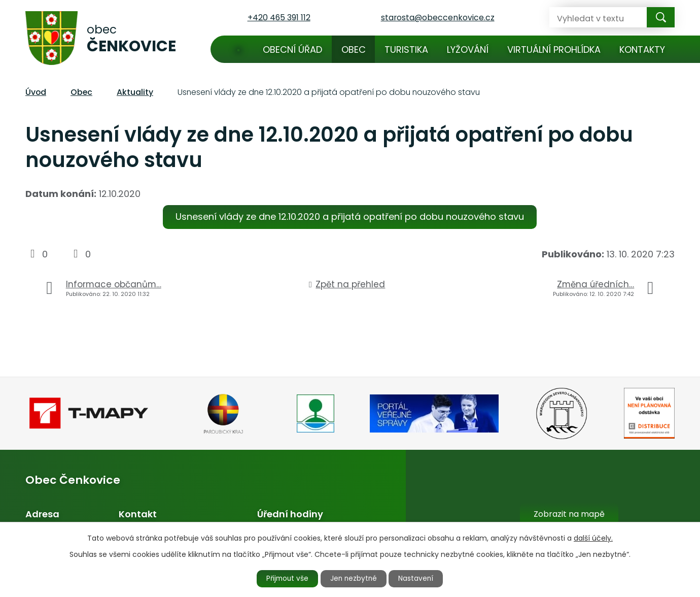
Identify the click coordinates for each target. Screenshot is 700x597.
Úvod (238, 49)
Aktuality (135, 92)
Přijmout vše (285, 578)
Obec (354, 49)
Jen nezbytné (354, 578)
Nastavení (419, 578)
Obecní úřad (292, 49)
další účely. (593, 538)
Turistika (406, 49)
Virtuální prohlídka (554, 49)
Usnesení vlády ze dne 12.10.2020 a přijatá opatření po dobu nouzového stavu (350, 217)
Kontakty (642, 49)
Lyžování (468, 49)
